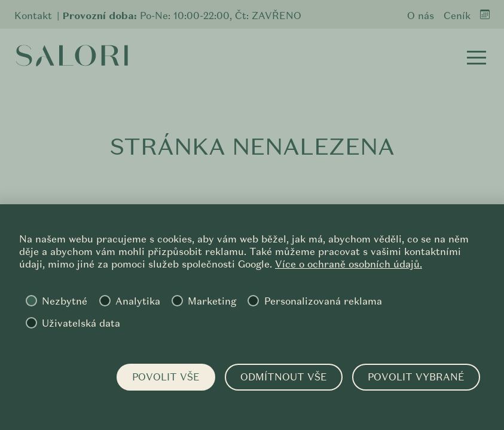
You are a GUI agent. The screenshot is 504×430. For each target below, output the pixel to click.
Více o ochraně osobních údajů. (349, 264)
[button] (476, 57)
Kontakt (33, 16)
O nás (421, 16)
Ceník (457, 16)
